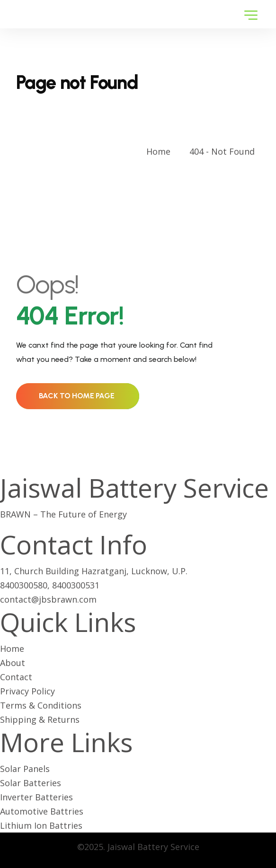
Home (161, 151)
